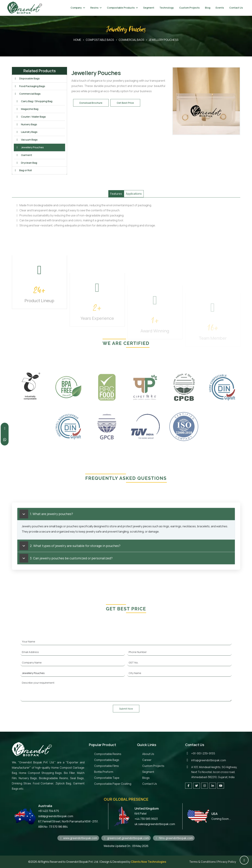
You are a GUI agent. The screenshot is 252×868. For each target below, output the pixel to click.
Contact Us (236, 8)
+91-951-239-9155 (203, 753)
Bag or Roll (23, 170)
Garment (24, 155)
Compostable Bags (100, 40)
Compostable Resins (108, 754)
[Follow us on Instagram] (205, 786)
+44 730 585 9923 (146, 819)
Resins (94, 8)
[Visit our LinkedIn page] (213, 786)
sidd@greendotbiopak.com (56, 816)
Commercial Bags (131, 40)
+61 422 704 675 (49, 811)
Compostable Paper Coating (113, 784)
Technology (167, 8)
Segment (149, 8)
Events (220, 8)
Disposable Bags (27, 78)
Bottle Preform (104, 772)
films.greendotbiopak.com (174, 838)
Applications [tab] (134, 194)
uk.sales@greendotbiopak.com (155, 824)
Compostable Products (121, 8)
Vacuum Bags (27, 140)
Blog (208, 8)
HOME (77, 40)
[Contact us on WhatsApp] (5, 440)
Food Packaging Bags (30, 86)
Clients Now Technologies (149, 862)
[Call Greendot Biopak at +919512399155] (5, 428)
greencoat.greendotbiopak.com (126, 838)
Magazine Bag (27, 109)
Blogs (146, 778)
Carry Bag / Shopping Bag (34, 101)
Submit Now (126, 709)
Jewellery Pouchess (164, 40)
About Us (148, 754)
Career (147, 760)
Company (76, 8)
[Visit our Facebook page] (188, 786)
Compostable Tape (107, 778)
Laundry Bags (27, 132)
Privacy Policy (227, 862)
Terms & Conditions (202, 862)
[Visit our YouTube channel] (221, 786)
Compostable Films (106, 766)
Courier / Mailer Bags (31, 117)
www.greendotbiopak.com (78, 838)
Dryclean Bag (26, 163)
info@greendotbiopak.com (209, 760)
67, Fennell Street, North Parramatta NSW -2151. (68, 821)
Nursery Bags (26, 124)
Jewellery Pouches (30, 147)
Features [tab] (116, 194)
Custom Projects (189, 8)
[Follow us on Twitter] (197, 786)
